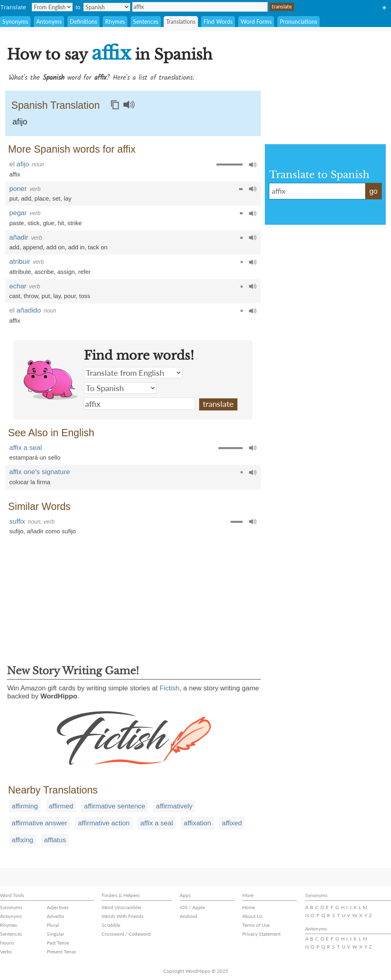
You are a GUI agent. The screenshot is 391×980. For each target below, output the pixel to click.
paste (17, 223)
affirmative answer (40, 823)
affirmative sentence (114, 806)
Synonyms (15, 22)
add (26, 198)
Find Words (218, 22)
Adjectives (58, 907)
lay (68, 198)
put (14, 198)
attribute (20, 272)
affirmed (61, 806)
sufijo (16, 531)
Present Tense (61, 952)
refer (84, 272)
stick (33, 223)
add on (56, 247)
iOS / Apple (192, 907)
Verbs (6, 952)
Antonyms (49, 22)
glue (48, 223)
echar (18, 286)
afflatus (55, 840)
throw (31, 296)
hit (61, 223)
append (33, 247)
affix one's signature (40, 472)
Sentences (146, 22)
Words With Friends (123, 916)
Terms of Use (256, 925)
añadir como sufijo (51, 531)
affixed (232, 823)
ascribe (44, 272)
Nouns (7, 943)
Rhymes (115, 22)
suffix (17, 521)
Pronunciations (298, 22)
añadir (19, 237)
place (42, 198)
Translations (181, 22)
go (373, 191)
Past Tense (58, 943)
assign (66, 272)
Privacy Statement (261, 934)
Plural (53, 925)
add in (76, 247)
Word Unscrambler (122, 907)
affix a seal (26, 448)
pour (70, 296)
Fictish (170, 688)
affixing (23, 840)
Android (188, 916)
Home (249, 907)
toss (85, 296)
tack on (98, 247)
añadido (29, 310)
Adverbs (55, 916)
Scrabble (111, 925)
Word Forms (256, 22)
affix (200, 7)
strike (75, 223)
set (56, 198)
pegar (18, 213)
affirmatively (174, 806)
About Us (252, 916)
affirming (25, 806)
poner (18, 189)
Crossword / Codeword (126, 934)
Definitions (83, 22)
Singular (55, 934)
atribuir (20, 262)
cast (15, 296)
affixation (198, 823)
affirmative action (104, 823)
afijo (20, 122)
